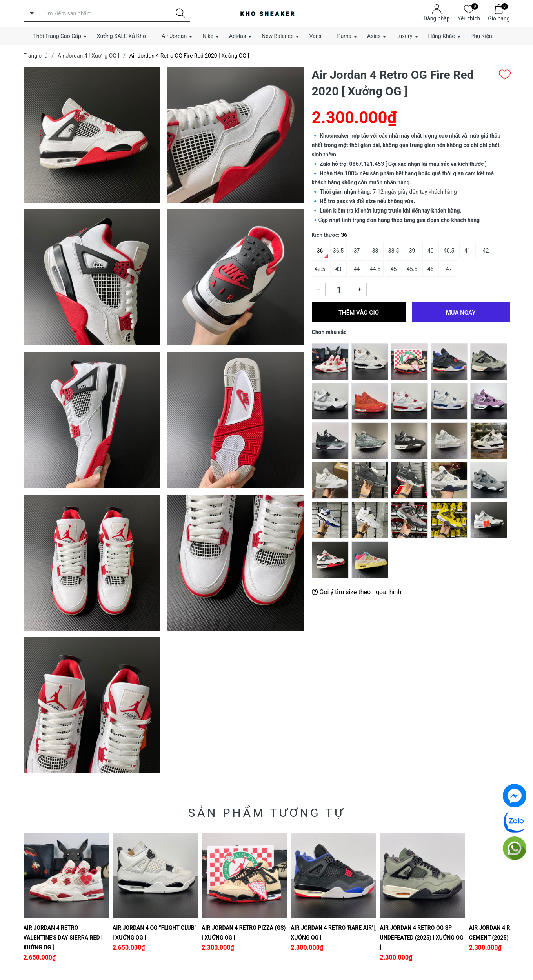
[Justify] (180, 13)
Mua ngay (461, 313)
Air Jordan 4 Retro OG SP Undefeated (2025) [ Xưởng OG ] (422, 938)
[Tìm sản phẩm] (107, 13)
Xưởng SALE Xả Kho (121, 36)
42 (486, 251)
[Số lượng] (339, 290)
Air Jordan (174, 36)
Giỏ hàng (499, 18)
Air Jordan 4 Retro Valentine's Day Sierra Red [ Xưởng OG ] (63, 938)
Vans (315, 36)
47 (449, 269)
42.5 (320, 269)
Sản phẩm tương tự (267, 813)
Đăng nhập (437, 18)
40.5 (449, 251)
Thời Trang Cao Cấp (57, 36)
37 (357, 251)
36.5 (338, 251)
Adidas (237, 36)
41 (468, 251)
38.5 (394, 251)
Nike (208, 36)
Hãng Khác (442, 36)
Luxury (404, 36)
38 (375, 251)
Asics (374, 36)
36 (320, 251)
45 (394, 269)
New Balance (277, 36)
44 (357, 269)
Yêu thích (469, 18)
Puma (344, 36)
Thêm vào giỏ (359, 313)
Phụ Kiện (481, 36)
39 (412, 251)
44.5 (375, 269)
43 (338, 269)
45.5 (412, 269)
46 (431, 269)
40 (431, 251)
